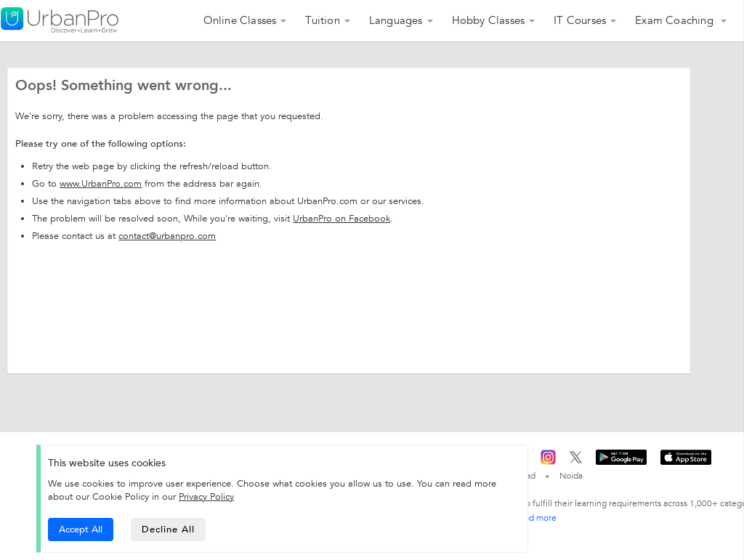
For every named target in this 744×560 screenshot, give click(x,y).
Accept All (81, 529)
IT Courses (580, 20)
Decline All (168, 529)
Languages (396, 20)
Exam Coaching (676, 20)
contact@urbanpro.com (167, 236)
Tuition (322, 20)
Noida (571, 476)
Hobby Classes (489, 20)
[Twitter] (576, 460)
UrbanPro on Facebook (341, 219)
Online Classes (240, 20)
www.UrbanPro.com (101, 184)
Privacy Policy (206, 497)
